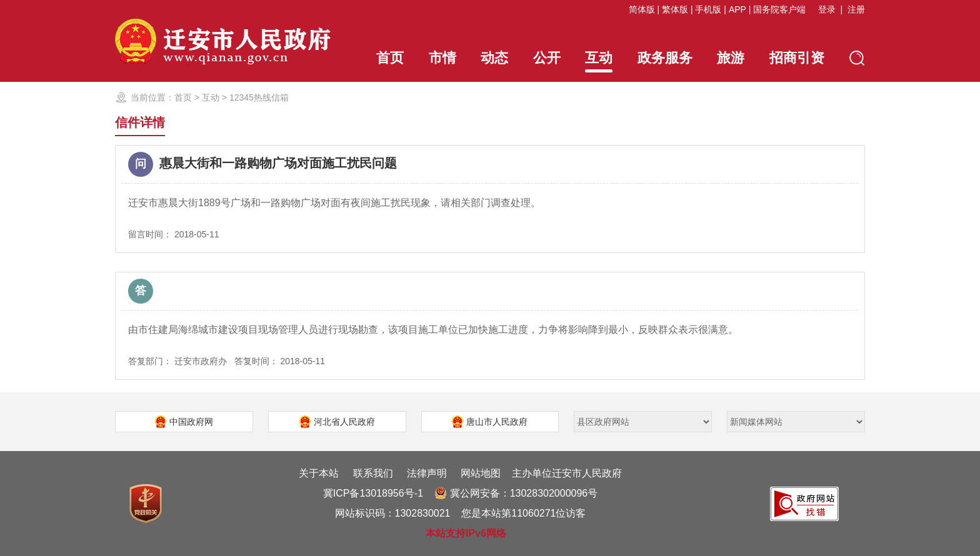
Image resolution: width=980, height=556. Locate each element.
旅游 (731, 58)
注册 (856, 9)
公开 (547, 58)
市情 (442, 58)
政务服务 (665, 58)
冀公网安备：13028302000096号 (516, 493)
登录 (827, 9)
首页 (390, 58)
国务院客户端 (779, 9)
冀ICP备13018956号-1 (373, 493)
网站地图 (481, 473)
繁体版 (675, 9)
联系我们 (373, 473)
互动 (599, 61)
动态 (494, 58)
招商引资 (797, 58)
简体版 (642, 9)
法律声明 (427, 473)
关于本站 (319, 473)
